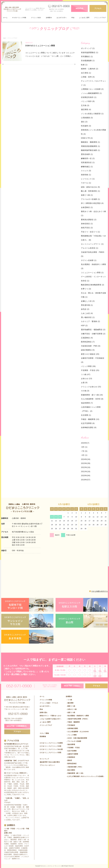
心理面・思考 (88, 77)
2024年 (84, 459)
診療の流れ (44, 712)
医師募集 (43, 736)
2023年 (84, 463)
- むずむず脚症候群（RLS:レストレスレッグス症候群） (85, 776)
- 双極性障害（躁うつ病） (75, 773)
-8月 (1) (84, 447)
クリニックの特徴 (46, 700)
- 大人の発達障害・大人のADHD (77, 732)
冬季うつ (86, 289)
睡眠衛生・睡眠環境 (90, 142)
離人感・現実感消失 (90, 191)
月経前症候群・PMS (91, 346)
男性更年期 (87, 305)
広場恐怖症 (87, 338)
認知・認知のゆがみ (90, 187)
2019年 (84, 480)
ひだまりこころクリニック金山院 (51, 749)
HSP (84, 326)
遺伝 (84, 122)
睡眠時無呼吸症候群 (90, 150)
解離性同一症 (88, 158)
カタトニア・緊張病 (90, 321)
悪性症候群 (87, 154)
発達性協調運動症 (90, 52)
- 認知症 (69, 760)
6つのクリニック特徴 (19, 18)
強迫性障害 (87, 403)
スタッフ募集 (44, 733)
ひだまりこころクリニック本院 (50, 746)
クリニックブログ (100, 18)
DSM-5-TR (87, 138)
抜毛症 (85, 309)
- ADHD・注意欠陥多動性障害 (76, 738)
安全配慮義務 (88, 61)
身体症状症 (87, 224)
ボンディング (88, 48)
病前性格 (86, 175)
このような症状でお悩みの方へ (50, 719)
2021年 (84, 472)
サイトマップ (44, 759)
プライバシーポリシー (47, 765)
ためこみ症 (87, 313)
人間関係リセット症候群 (92, 89)
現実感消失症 (88, 162)
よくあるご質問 (84, 18)
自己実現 (86, 73)
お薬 (84, 383)
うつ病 (86, 374)
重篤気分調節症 (89, 220)
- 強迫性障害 (70, 744)
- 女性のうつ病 (71, 709)
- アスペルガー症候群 (74, 741)
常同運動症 (87, 57)
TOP (4, 38)
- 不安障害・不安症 (73, 748)
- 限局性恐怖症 (71, 764)
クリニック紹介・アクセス (49, 703)
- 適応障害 (70, 703)
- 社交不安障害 (71, 751)
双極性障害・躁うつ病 (92, 395)
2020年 (84, 476)
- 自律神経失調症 (72, 728)
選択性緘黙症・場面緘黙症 (93, 330)
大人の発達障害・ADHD (92, 399)
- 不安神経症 (70, 725)
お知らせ (87, 379)
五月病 (85, 105)
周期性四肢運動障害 (90, 146)
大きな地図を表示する (100, 591)
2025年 (84, 443)
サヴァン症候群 (89, 260)
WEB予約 (79, 8)
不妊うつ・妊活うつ (90, 232)
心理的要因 (87, 118)
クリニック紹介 (36, 18)
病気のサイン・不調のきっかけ (50, 716)
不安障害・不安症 (90, 370)
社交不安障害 (88, 423)
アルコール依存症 (90, 248)
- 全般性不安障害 (72, 754)
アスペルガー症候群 (90, 199)
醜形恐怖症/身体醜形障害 (93, 285)
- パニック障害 (71, 735)
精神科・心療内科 (90, 69)
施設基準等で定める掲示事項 (50, 762)
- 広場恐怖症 (70, 757)
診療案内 (49, 18)
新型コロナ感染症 (90, 354)
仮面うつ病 (87, 195)
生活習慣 (86, 415)
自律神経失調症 (89, 427)
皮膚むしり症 (88, 301)
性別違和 (86, 126)
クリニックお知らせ (91, 387)
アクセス (98, 8)
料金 (73, 18)
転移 (84, 65)
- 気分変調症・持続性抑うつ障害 (77, 716)
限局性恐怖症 (88, 342)
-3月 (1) (84, 455)
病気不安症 (87, 228)
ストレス (86, 171)
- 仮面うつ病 (70, 712)
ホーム (5, 18)
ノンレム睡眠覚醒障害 (91, 93)
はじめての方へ (62, 18)
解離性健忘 (87, 167)
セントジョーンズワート (92, 244)
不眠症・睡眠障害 (90, 419)
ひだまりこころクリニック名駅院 (51, 743)
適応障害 (86, 110)
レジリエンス (88, 179)
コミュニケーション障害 (92, 273)
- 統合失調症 (70, 770)
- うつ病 (69, 700)
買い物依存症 (88, 317)
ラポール (86, 183)
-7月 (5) (84, 451)
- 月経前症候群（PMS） (74, 767)
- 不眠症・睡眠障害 (73, 722)
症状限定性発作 (89, 97)
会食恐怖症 (87, 207)
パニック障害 (88, 366)
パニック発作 (88, 101)
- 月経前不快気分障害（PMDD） (77, 719)
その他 (85, 391)
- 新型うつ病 (70, 706)
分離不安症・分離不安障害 (93, 334)
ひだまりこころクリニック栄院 (50, 752)
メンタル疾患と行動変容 (92, 114)
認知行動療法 (88, 350)
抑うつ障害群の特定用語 (92, 203)
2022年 (84, 467)
